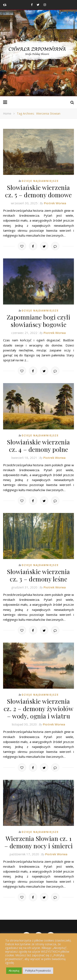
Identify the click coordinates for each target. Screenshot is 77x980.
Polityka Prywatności (38, 971)
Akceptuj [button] (14, 971)
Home (7, 113)
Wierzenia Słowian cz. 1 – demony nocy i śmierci (39, 842)
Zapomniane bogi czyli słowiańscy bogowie (39, 321)
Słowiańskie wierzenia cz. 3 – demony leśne (38, 575)
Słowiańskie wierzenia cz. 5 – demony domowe (38, 191)
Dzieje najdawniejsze (40, 181)
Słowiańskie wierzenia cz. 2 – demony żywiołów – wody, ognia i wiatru (39, 709)
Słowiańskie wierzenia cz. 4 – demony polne (38, 446)
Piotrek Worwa (55, 203)
